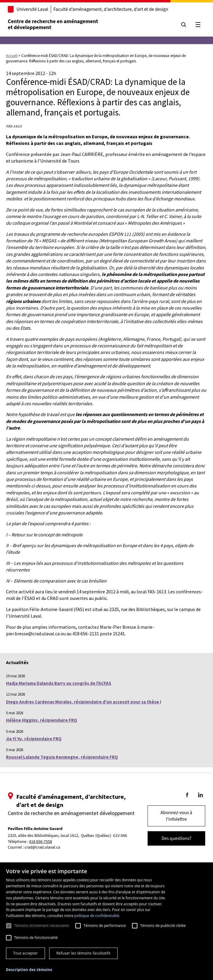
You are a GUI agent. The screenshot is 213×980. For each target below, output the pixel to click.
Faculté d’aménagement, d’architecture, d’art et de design (111, 9)
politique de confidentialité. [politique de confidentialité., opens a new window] (97, 916)
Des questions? (176, 838)
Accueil (12, 56)
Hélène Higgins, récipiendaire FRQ (42, 720)
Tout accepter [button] (25, 953)
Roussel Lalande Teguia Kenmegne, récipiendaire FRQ (62, 757)
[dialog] (106, 921)
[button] (29, 970)
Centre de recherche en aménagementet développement (53, 24)
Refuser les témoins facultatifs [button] (83, 953)
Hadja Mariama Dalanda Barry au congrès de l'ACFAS (59, 683)
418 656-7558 (41, 842)
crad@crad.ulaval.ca (42, 847)
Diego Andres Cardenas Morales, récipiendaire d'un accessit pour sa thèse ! (84, 702)
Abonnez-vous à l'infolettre (176, 816)
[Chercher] (184, 25)
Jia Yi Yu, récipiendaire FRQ (34, 739)
